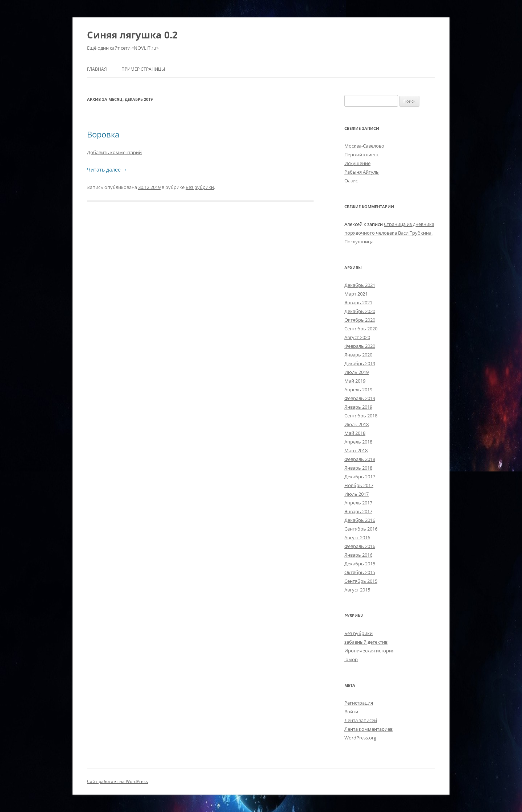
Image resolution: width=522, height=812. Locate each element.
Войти (351, 712)
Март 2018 (356, 450)
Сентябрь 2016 (361, 529)
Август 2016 (357, 537)
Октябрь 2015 (360, 572)
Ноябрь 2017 (359, 485)
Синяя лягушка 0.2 (132, 35)
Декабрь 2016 (360, 520)
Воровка (103, 134)
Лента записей (361, 720)
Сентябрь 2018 (361, 416)
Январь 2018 (358, 468)
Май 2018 (355, 433)
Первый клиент (362, 154)
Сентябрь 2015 (361, 581)
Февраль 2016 (360, 546)
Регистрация (359, 703)
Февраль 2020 (360, 346)
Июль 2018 (357, 424)
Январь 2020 (358, 355)
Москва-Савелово (364, 146)
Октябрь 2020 (360, 320)
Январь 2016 (358, 555)
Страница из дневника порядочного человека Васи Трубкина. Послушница (389, 233)
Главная (97, 69)
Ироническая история (369, 651)
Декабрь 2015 (360, 564)
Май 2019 (355, 381)
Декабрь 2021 (360, 285)
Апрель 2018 (358, 442)
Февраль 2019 (360, 398)
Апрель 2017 (358, 503)
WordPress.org (360, 738)
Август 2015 (357, 590)
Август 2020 (357, 337)
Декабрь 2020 (360, 311)
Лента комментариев (368, 729)
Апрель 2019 (358, 389)
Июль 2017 (357, 494)
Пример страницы (143, 69)
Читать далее (107, 170)
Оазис (351, 181)
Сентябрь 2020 (361, 329)
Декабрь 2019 (360, 363)
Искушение (357, 163)
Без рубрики (200, 187)
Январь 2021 (358, 302)
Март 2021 (356, 294)
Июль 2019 (357, 372)
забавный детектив (366, 642)
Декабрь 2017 (360, 477)
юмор (351, 659)
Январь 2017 (358, 511)
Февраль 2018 (360, 459)
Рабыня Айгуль (362, 172)
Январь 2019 (358, 407)
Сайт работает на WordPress (117, 781)
